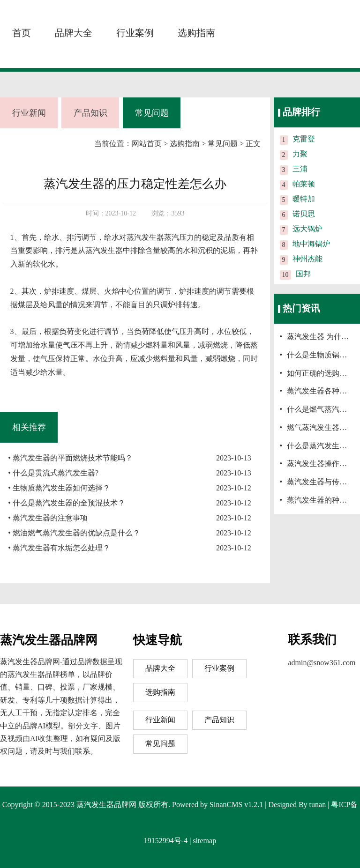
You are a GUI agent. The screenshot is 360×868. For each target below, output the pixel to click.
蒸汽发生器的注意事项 (50, 518)
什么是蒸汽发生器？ (321, 446)
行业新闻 (29, 113)
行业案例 (135, 33)
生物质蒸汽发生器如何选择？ (61, 488)
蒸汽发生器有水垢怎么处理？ (61, 548)
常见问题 (152, 113)
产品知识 (90, 113)
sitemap (204, 841)
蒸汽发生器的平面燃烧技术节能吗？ (73, 458)
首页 (22, 33)
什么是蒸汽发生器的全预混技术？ (69, 503)
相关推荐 (29, 427)
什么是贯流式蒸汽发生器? (56, 473)
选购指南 (196, 33)
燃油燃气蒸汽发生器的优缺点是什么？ (76, 533)
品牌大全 (74, 33)
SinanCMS (226, 805)
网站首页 (147, 144)
